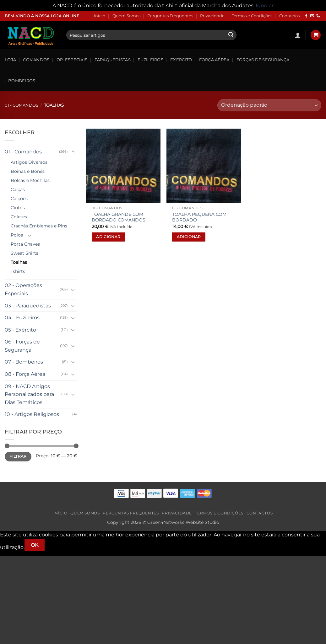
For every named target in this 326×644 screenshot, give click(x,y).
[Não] (56, 545)
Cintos (18, 208)
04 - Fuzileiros (22, 318)
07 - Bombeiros (24, 362)
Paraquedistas (113, 60)
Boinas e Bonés (28, 171)
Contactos (289, 16)
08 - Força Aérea (25, 374)
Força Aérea (214, 60)
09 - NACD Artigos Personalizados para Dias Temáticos (29, 394)
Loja (10, 60)
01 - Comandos (22, 105)
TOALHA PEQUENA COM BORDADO (199, 217)
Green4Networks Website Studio (183, 522)
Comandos (36, 60)
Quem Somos (126, 16)
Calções (19, 199)
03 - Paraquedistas (28, 306)
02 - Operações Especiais (23, 289)
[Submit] (231, 35)
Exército (181, 60)
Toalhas (19, 262)
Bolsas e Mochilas (30, 180)
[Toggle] (73, 152)
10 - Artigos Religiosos (32, 414)
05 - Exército (20, 330)
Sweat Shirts (24, 253)
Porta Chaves (25, 244)
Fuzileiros (150, 60)
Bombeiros (22, 81)
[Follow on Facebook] (306, 16)
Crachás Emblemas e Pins (39, 226)
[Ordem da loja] (269, 105)
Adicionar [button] (108, 237)
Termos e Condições (252, 16)
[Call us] (318, 16)
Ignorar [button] (265, 5)
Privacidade (212, 16)
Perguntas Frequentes (170, 16)
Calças (18, 189)
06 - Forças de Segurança (22, 346)
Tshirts (18, 271)
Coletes (19, 217)
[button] (298, 35)
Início (100, 16)
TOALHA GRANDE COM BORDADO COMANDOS (119, 217)
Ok (35, 545)
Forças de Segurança (263, 60)
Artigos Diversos (29, 162)
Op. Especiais (72, 60)
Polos (17, 235)
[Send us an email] (312, 16)
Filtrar (18, 456)
